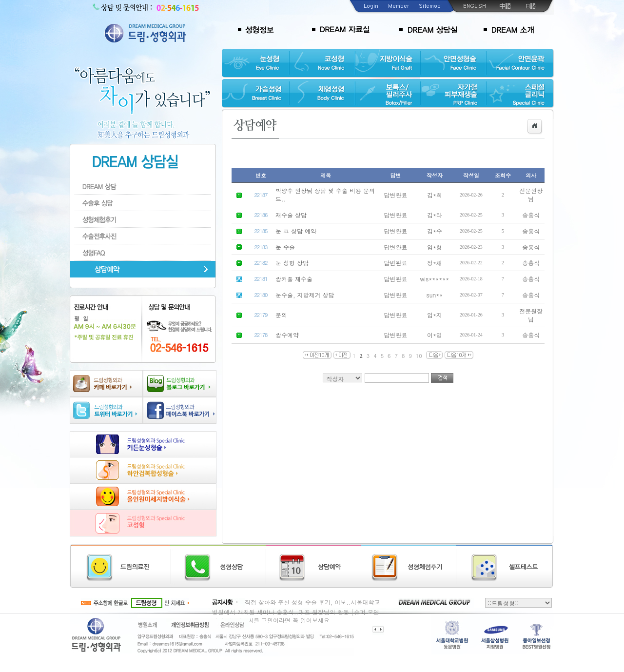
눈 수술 (285, 247)
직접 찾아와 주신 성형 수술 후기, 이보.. (298, 602)
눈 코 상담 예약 (296, 231)
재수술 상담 (291, 215)
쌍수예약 (287, 335)
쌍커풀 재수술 (294, 279)
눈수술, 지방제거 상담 (305, 295)
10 (419, 356)
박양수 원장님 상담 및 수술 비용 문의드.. (325, 195)
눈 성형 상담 (292, 263)
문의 (281, 315)
